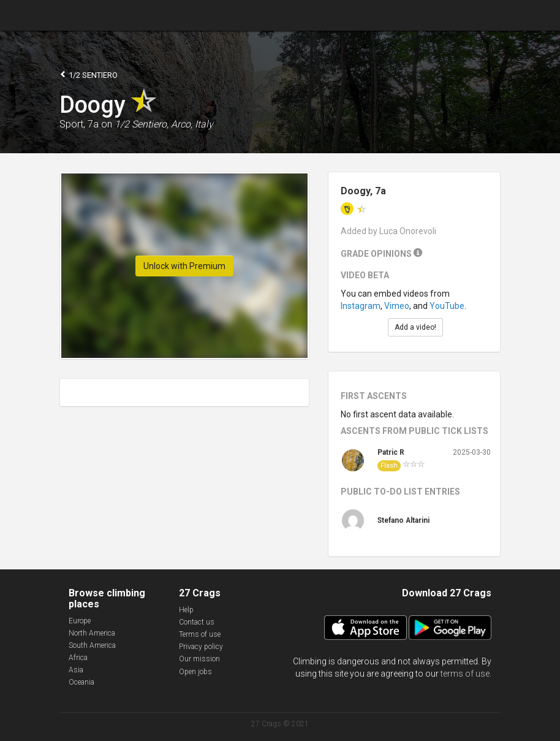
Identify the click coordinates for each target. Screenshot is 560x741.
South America (92, 645)
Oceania (81, 682)
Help (186, 610)
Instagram (361, 306)
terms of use (465, 674)
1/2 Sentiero (89, 74)
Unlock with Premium (184, 266)
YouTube (447, 306)
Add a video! (415, 327)
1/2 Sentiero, (142, 124)
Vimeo (397, 306)
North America (92, 633)
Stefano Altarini (403, 520)
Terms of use (200, 634)
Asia (76, 670)
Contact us (197, 622)
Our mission (199, 659)
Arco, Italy (192, 124)
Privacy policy (201, 647)
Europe (80, 621)
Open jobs (195, 672)
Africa (78, 658)
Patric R (391, 452)
